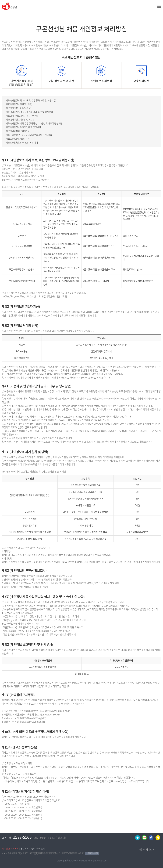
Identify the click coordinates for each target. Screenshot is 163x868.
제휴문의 (24, 849)
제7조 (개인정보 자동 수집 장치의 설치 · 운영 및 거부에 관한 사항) (34, 123)
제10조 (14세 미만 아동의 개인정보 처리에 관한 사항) (29, 135)
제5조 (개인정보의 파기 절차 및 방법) (22, 116)
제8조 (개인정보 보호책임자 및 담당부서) (24, 127)
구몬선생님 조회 (38, 849)
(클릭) (27, 804)
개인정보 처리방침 (10, 849)
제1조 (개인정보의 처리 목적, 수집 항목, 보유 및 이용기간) (31, 100)
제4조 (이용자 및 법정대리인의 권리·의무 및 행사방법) (30, 112)
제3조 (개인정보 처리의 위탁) (18, 108)
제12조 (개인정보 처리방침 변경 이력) (22, 142)
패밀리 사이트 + (143, 849)
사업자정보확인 (92, 853)
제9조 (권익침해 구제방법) (17, 131)
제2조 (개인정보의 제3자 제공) (19, 104)
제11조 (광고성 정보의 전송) (18, 139)
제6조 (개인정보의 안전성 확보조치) (21, 119)
